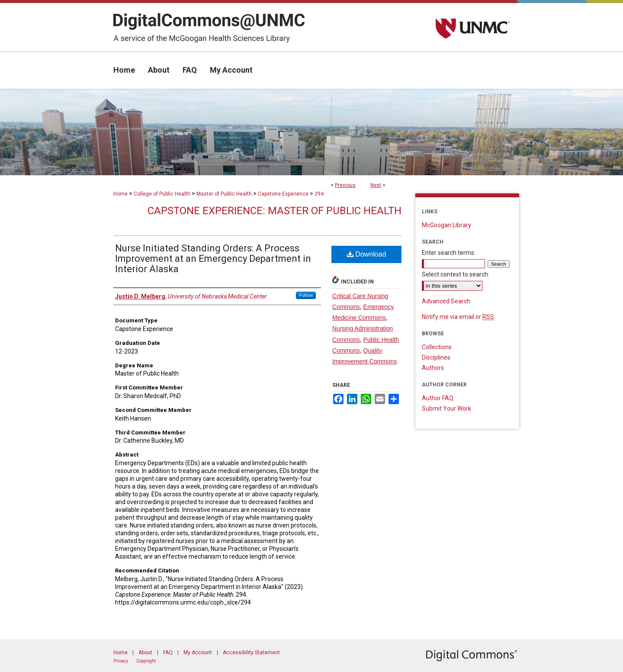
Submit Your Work (446, 408)
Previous (345, 185)
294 (319, 194)
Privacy (121, 661)
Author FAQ (438, 398)
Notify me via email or (458, 317)
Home (120, 194)
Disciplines (436, 357)
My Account (198, 653)
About (145, 653)
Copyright (146, 661)
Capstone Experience (283, 194)
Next (376, 185)
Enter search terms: (449, 253)
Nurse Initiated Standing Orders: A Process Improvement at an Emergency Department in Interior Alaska (213, 259)
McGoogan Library (446, 225)
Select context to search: (456, 274)
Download (367, 254)
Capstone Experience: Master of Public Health (275, 211)
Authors (433, 368)
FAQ (168, 653)
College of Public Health (162, 194)
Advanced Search (446, 301)
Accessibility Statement (251, 653)
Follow (306, 295)
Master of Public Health (224, 194)
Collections (437, 347)
